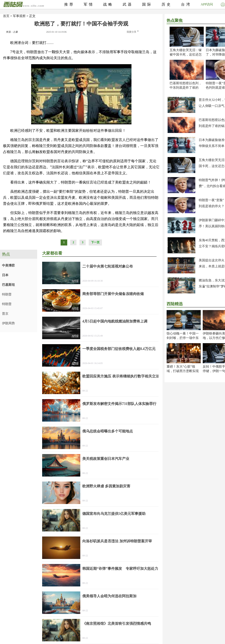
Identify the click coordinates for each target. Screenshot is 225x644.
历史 (167, 4)
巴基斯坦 (8, 285)
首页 (6, 16)
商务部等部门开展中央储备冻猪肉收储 (113, 294)
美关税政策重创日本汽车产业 (106, 459)
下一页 (95, 242)
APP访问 (207, 4)
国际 (147, 4)
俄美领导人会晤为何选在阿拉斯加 (109, 596)
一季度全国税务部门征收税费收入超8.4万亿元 (119, 349)
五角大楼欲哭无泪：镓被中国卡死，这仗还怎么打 (186, 54)
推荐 (69, 4)
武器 (128, 4)
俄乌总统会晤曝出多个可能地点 (108, 431)
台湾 (186, 4)
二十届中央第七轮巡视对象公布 (108, 266)
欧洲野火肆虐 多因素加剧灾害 (106, 486)
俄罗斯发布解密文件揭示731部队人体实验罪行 (119, 404)
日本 (5, 275)
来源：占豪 (12, 32)
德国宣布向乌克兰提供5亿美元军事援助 (114, 514)
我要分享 (133, 32)
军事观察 (19, 16)
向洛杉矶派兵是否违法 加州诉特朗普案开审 (117, 541)
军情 (89, 4)
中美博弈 (8, 265)
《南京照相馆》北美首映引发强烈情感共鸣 (117, 624)
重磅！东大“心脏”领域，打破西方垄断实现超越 (183, 371)
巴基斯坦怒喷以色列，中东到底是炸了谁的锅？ (186, 88)
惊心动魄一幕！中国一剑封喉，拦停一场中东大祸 (183, 338)
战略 (108, 4)
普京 (5, 314)
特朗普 (7, 294)
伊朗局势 (8, 323)
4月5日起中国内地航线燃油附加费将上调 (115, 321)
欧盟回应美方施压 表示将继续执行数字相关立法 (121, 376)
